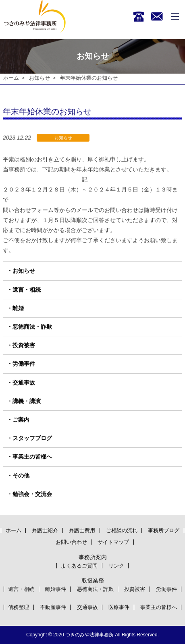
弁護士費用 (82, 530)
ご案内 (21, 420)
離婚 (18, 308)
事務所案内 (93, 557)
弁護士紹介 (45, 530)
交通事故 (24, 383)
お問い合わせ (71, 542)
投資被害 (24, 346)
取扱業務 (93, 580)
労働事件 (24, 364)
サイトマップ (113, 542)
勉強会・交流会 (32, 494)
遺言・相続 (27, 290)
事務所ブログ (164, 530)
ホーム (11, 78)
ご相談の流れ (122, 530)
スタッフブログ (32, 438)
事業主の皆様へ (32, 457)
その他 (21, 475)
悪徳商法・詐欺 (32, 327)
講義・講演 (27, 401)
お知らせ (39, 78)
